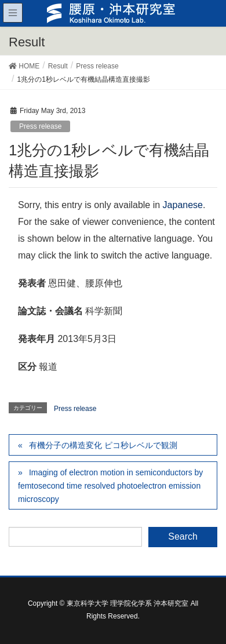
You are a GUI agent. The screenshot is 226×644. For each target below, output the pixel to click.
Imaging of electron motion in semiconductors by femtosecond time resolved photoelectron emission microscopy (110, 486)
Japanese (183, 205)
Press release (40, 126)
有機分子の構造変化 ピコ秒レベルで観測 (103, 445)
